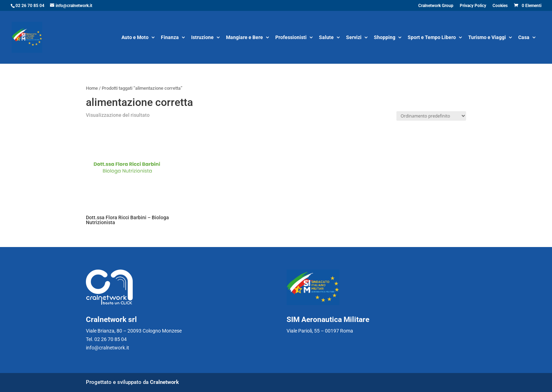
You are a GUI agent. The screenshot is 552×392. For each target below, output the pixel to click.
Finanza (170, 38)
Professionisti (291, 38)
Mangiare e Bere (244, 38)
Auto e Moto (135, 38)
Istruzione (202, 38)
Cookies (500, 6)
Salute (326, 38)
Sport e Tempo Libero (432, 38)
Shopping (385, 38)
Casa (524, 38)
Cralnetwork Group (436, 6)
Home (92, 88)
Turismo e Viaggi (487, 38)
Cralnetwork (164, 382)
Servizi (354, 38)
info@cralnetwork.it (108, 348)
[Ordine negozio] (431, 116)
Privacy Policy (473, 6)
